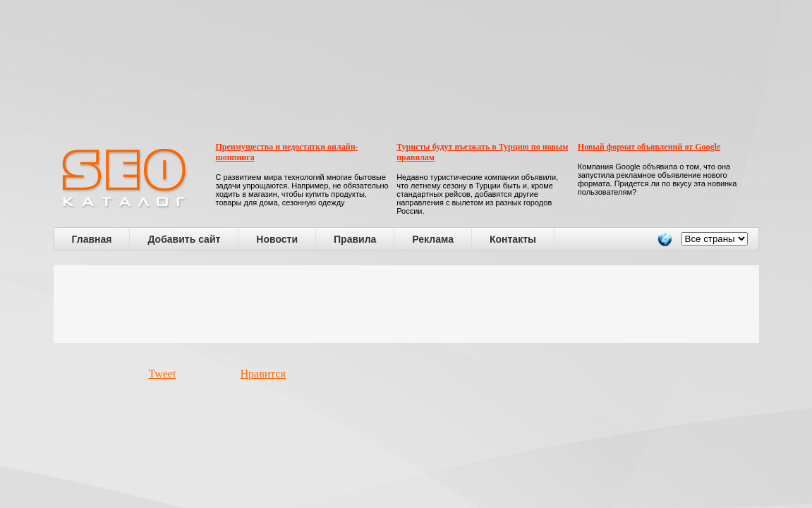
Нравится (263, 374)
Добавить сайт (184, 239)
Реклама (433, 239)
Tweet (163, 374)
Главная (92, 239)
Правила (355, 239)
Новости (277, 239)
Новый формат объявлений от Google (649, 147)
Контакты (513, 239)
